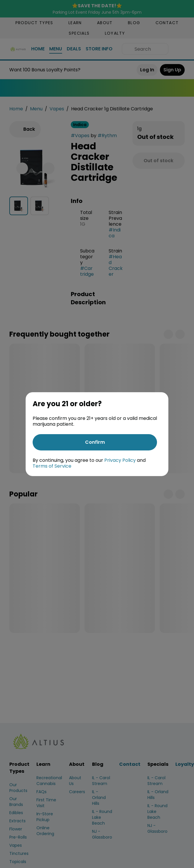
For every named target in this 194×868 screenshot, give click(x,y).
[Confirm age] (95, 442)
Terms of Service (52, 466)
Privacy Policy (120, 460)
